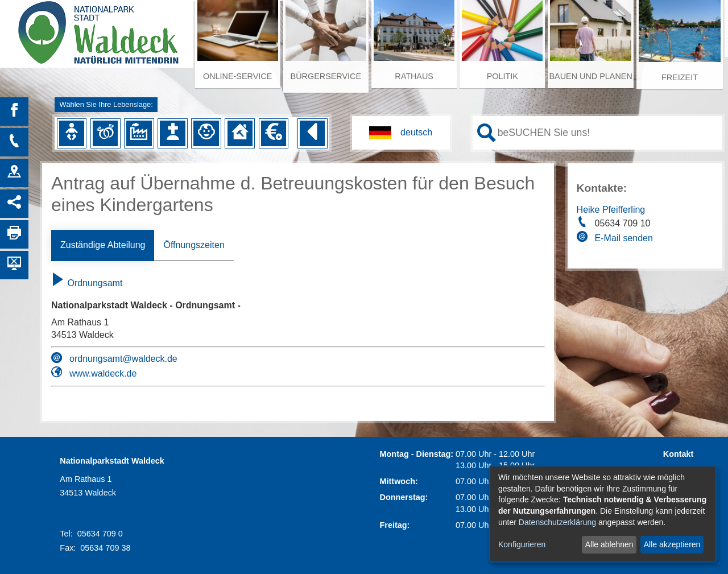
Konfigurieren (522, 544)
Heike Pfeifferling (611, 210)
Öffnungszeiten (194, 245)
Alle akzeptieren (672, 544)
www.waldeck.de (103, 373)
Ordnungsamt (87, 283)
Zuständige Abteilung (103, 245)
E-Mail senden (624, 238)
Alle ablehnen (609, 544)
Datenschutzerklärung (557, 522)
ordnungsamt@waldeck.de (123, 359)
